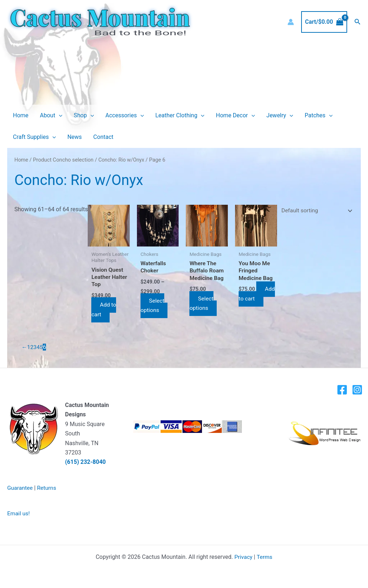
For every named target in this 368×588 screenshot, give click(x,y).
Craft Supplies (34, 137)
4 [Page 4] (39, 347)
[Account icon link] (291, 22)
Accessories (125, 116)
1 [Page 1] (29, 347)
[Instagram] (357, 390)
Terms (265, 557)
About (51, 116)
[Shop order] (314, 211)
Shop (84, 116)
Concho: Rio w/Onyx (123, 160)
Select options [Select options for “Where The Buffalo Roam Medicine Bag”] (202, 304)
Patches (319, 116)
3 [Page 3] (35, 347)
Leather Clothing (180, 116)
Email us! (19, 513)
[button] (358, 22)
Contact (103, 137)
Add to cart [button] (105, 310)
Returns (48, 488)
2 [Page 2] (32, 347)
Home (21, 115)
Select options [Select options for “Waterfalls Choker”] (153, 305)
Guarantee (20, 488)
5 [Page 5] (42, 347)
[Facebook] (342, 390)
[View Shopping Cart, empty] (324, 22)
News (74, 137)
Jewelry (280, 116)
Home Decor (236, 116)
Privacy (243, 557)
